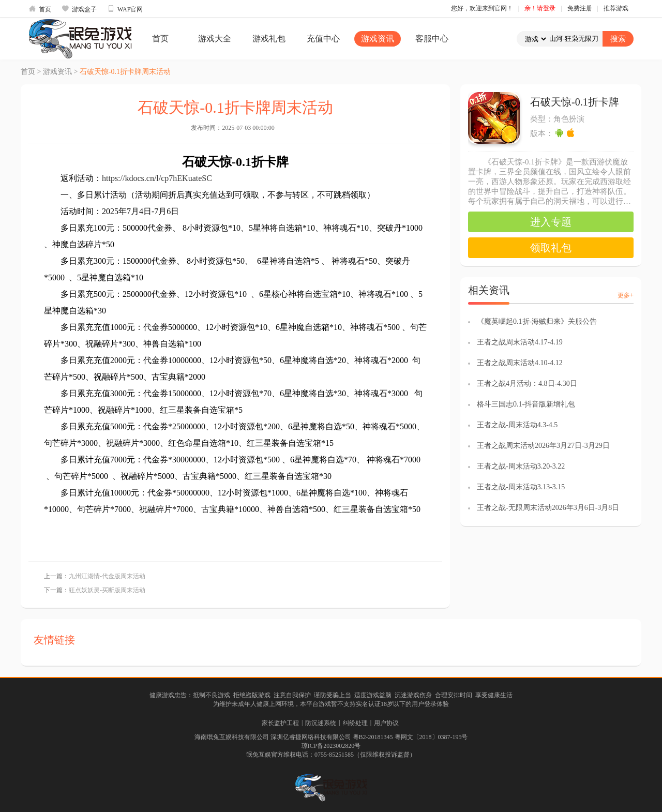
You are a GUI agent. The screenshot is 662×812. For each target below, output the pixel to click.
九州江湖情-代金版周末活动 (107, 576)
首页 (40, 9)
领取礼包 (551, 248)
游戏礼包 (269, 39)
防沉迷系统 (321, 723)
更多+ (626, 295)
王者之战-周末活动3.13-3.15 (521, 487)
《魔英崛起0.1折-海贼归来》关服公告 (537, 321)
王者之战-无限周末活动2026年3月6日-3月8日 (548, 508)
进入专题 (551, 222)
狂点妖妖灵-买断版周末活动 (107, 590)
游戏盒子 (79, 9)
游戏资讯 (378, 39)
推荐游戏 (616, 8)
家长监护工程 (280, 723)
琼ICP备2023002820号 (331, 746)
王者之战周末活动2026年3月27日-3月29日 (543, 446)
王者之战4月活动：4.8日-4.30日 (527, 384)
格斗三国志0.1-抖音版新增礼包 (526, 404)
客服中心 (432, 39)
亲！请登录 (540, 8)
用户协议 (386, 723)
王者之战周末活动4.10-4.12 (520, 363)
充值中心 (323, 39)
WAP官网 (125, 9)
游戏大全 (215, 39)
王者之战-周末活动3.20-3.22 (521, 466)
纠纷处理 (355, 723)
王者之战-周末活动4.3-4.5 (517, 425)
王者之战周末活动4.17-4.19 (520, 342)
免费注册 (580, 8)
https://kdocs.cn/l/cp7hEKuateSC (157, 178)
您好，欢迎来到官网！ (482, 8)
